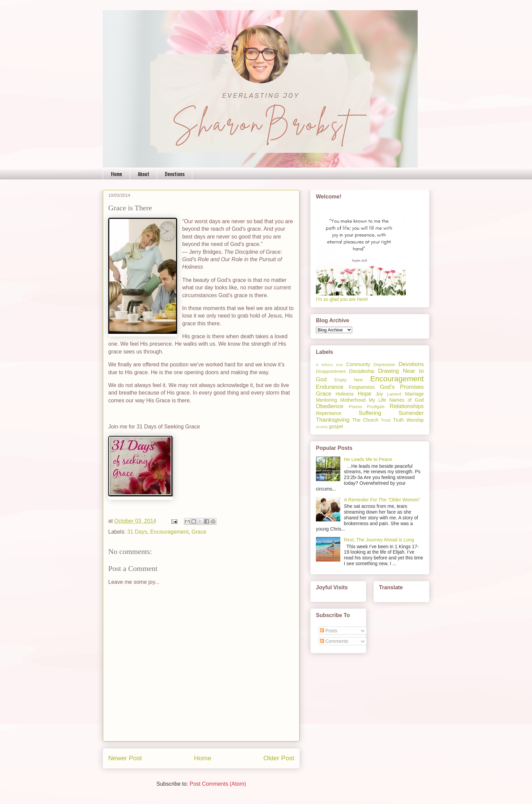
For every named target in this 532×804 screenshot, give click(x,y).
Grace (199, 532)
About (144, 174)
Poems (355, 407)
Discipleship (362, 371)
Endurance (330, 387)
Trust (386, 420)
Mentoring (326, 400)
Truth (398, 420)
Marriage (414, 394)
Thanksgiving (333, 420)
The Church (365, 420)
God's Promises (402, 387)
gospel (336, 426)
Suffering (370, 413)
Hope (364, 394)
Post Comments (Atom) (218, 784)
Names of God (406, 400)
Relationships (407, 406)
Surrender (411, 413)
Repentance (329, 413)
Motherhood (353, 400)
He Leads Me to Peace (368, 459)
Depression (384, 365)
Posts (329, 631)
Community (358, 364)
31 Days (137, 532)
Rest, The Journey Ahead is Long (379, 540)
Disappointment (331, 371)
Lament (394, 394)
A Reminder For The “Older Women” (382, 500)
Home (117, 174)
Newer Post (125, 758)
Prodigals (376, 407)
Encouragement (169, 532)
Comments (334, 641)
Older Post (279, 758)
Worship (415, 420)
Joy (379, 394)
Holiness (345, 394)
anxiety (322, 427)
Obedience (330, 406)
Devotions (175, 174)
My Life (377, 400)
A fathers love (329, 365)
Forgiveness (362, 387)
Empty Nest (349, 380)
